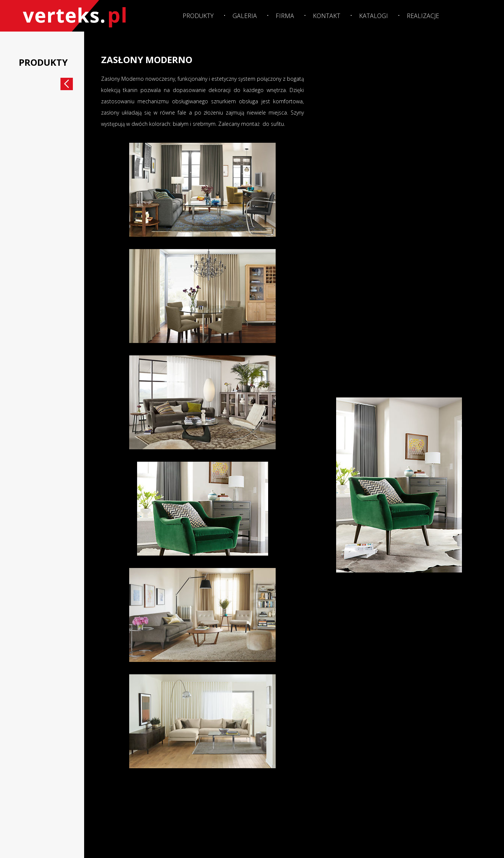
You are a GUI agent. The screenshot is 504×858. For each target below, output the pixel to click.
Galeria (245, 16)
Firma (285, 16)
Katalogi (373, 16)
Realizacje (423, 16)
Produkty (198, 16)
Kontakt (327, 16)
